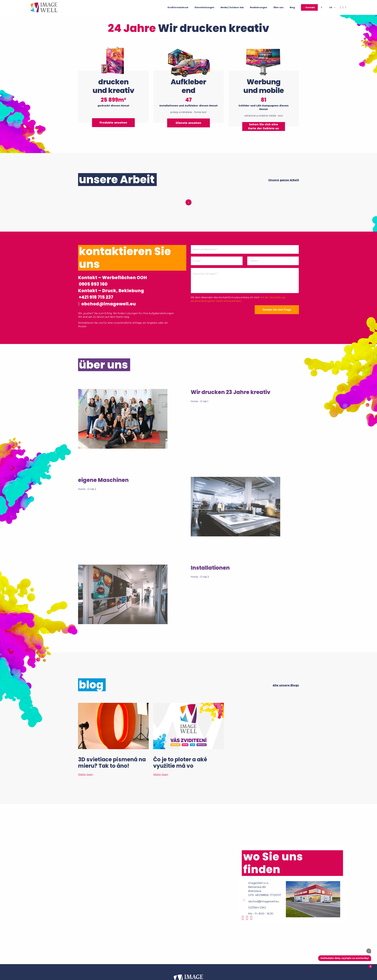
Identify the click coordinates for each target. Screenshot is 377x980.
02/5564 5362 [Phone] (257, 908)
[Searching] (325, 7)
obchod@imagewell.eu (107, 304)
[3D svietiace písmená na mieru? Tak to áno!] (113, 740)
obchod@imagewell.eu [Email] (264, 901)
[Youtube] (345, 7)
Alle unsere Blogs (286, 685)
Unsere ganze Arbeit (284, 180)
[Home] (44, 7)
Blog (292, 7)
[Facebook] (340, 7)
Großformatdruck (178, 7)
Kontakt (310, 7)
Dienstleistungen (204, 7)
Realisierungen (259, 7)
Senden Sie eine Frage (277, 309)
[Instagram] (342, 7)
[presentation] (213, 311)
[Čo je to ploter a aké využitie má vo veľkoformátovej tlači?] (188, 740)
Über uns (278, 7)
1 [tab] (188, 202)
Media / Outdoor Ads (232, 7)
